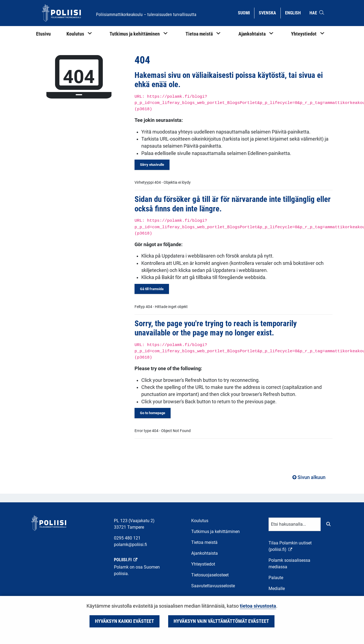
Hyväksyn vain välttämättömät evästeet (221, 621)
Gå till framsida (152, 289)
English (295, 12)
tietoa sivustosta (258, 606)
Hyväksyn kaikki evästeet (124, 621)
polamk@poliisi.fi (130, 545)
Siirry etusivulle (152, 165)
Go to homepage (153, 413)
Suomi (246, 12)
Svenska (269, 12)
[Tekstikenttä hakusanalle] (295, 524)
